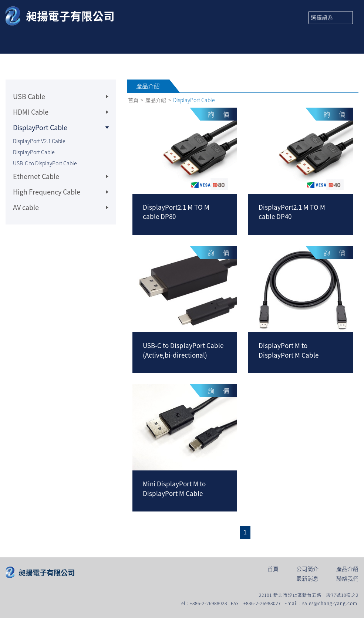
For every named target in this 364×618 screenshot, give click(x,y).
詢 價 (219, 114)
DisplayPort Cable (34, 152)
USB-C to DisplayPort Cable (45, 163)
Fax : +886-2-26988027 (256, 603)
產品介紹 (156, 100)
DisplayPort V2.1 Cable (39, 141)
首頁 (133, 100)
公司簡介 (307, 570)
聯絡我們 (347, 579)
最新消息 (307, 579)
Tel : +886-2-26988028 (203, 603)
